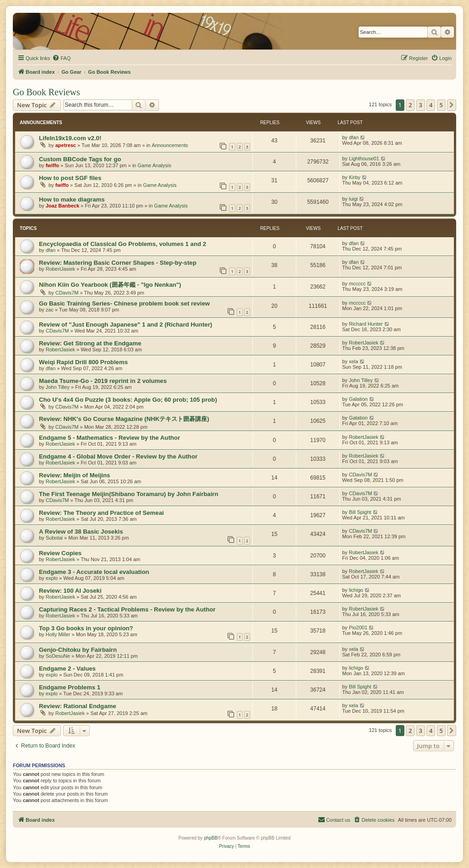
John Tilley (58, 387)
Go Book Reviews (46, 92)
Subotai (54, 538)
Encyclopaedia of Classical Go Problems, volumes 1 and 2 (123, 244)
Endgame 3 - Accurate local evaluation (94, 572)
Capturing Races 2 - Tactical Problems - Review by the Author (127, 609)
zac (50, 310)
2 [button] (410, 105)
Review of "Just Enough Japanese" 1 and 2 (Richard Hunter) (125, 325)
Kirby (355, 177)
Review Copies (60, 553)
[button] (452, 105)
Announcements (170, 145)
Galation (358, 399)
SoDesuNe (58, 656)
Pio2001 (358, 628)
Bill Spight (360, 512)
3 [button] (421, 105)
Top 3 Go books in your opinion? (86, 628)
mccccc (357, 284)
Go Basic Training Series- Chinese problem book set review (124, 303)
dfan (354, 137)
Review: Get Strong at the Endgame (90, 343)
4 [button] (431, 105)
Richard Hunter (366, 324)
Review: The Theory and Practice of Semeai (101, 513)
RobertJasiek (60, 269)
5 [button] (441, 105)
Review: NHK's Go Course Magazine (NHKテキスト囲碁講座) (124, 419)
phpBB (211, 838)
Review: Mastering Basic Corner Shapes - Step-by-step (118, 263)
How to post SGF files (70, 178)
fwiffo (52, 165)
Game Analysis (154, 165)
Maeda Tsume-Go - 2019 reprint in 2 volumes (103, 381)
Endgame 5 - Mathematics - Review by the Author (109, 438)
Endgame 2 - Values (67, 669)
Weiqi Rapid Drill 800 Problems (83, 362)
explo (52, 578)
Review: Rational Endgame (78, 706)
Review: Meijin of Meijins (74, 475)
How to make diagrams (72, 199)
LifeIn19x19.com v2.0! (70, 138)
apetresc (66, 145)
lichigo (356, 590)
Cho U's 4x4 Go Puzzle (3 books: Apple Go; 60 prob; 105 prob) (128, 400)
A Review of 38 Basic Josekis (81, 532)
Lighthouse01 (364, 158)
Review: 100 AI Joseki (70, 591)
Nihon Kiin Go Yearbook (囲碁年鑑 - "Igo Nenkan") (110, 285)
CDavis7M (67, 293)
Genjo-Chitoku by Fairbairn (78, 650)
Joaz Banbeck (63, 206)
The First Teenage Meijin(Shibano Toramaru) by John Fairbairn (129, 494)
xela (354, 361)
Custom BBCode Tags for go (80, 159)
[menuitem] (61, 58)
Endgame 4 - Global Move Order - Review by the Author (118, 456)
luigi (354, 199)
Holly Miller (58, 634)
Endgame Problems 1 (70, 687)
